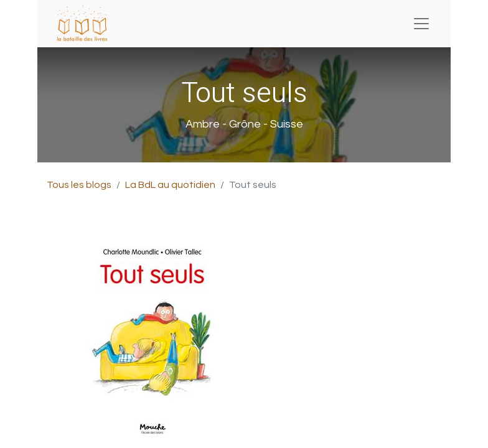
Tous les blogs (79, 185)
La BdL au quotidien (170, 185)
